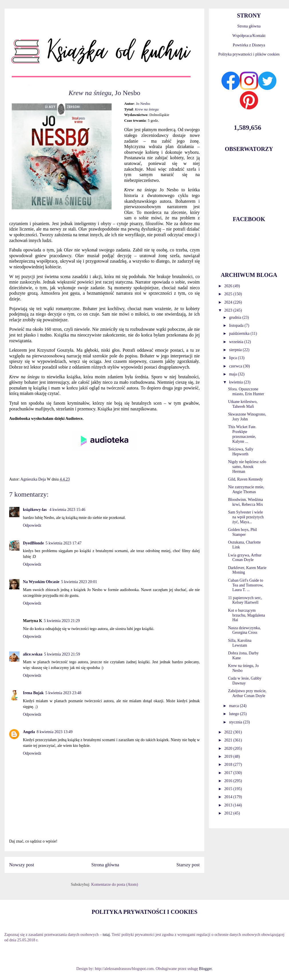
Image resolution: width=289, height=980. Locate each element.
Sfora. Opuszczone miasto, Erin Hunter (246, 391)
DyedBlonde (33, 543)
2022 (229, 732)
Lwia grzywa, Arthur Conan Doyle (245, 558)
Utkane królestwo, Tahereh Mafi (243, 404)
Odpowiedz (32, 525)
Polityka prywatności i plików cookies (249, 54)
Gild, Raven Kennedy (246, 479)
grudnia (235, 317)
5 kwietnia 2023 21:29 (62, 621)
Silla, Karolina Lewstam (240, 643)
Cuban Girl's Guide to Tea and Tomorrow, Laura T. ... (246, 585)
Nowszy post (22, 865)
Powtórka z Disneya (249, 45)
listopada (237, 325)
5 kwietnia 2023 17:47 (64, 543)
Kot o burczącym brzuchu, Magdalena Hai (247, 615)
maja (233, 374)
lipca (233, 358)
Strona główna (105, 865)
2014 (229, 797)
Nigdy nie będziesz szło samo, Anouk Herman (247, 467)
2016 (229, 781)
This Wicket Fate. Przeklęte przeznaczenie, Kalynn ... (242, 434)
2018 (229, 764)
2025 (229, 294)
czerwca (236, 366)
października (240, 333)
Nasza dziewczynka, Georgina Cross (244, 630)
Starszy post (188, 865)
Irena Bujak (33, 693)
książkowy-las (35, 510)
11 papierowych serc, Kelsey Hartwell (245, 600)
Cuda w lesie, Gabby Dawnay (245, 681)
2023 (229, 310)
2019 (229, 756)
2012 (229, 813)
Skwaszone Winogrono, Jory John (247, 417)
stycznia (236, 722)
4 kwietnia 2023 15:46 (68, 510)
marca (234, 706)
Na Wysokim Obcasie (41, 582)
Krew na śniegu (147, 109)
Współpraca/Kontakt (249, 36)
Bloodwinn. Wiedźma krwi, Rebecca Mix (246, 502)
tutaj (106, 935)
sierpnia (236, 350)
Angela (29, 732)
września (236, 342)
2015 (229, 789)
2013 (229, 805)
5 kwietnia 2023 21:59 (62, 654)
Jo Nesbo (143, 104)
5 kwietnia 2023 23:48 (63, 693)
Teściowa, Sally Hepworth (241, 452)
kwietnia (236, 382)
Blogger (205, 969)
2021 (229, 740)
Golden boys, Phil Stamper (243, 532)
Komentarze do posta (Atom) (115, 884)
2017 (229, 773)
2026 (229, 286)
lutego (234, 714)
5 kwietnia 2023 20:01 (79, 582)
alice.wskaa (33, 654)
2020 (229, 748)
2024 (229, 302)
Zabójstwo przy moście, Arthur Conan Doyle (247, 693)
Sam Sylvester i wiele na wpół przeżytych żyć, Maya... (246, 517)
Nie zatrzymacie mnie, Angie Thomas (246, 489)
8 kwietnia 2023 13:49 (55, 732)
